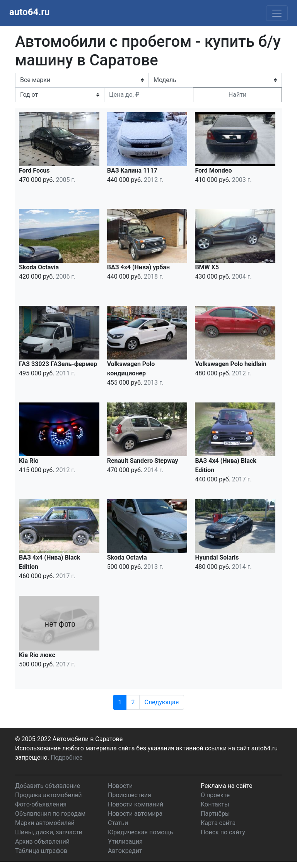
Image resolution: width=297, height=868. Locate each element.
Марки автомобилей (45, 823)
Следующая (161, 702)
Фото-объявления (41, 804)
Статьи (118, 823)
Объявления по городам (50, 814)
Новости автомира (135, 814)
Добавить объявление (48, 786)
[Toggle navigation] (277, 13)
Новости (120, 786)
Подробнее (67, 758)
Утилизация (125, 841)
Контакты (215, 804)
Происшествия (130, 795)
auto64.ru (29, 12)
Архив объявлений (42, 841)
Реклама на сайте (226, 786)
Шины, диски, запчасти (49, 832)
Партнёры (215, 814)
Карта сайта (218, 823)
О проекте (215, 795)
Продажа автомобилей (48, 795)
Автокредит (125, 851)
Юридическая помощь (140, 832)
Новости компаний (136, 804)
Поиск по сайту (223, 832)
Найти (237, 95)
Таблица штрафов (41, 851)
